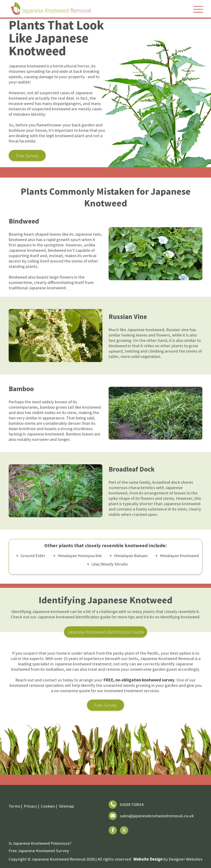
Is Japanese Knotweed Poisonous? (40, 843)
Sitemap (66, 806)
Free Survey (27, 156)
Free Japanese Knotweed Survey (39, 851)
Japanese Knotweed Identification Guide (106, 632)
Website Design (148, 859)
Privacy (30, 806)
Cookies (48, 806)
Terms (14, 806)
